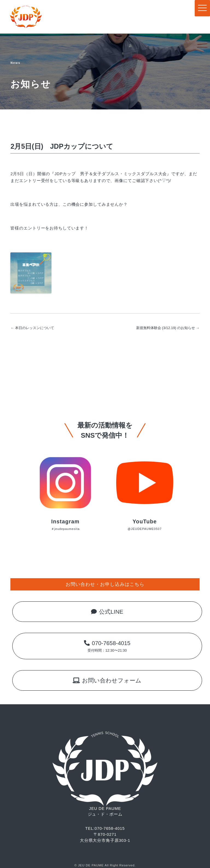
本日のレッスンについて (32, 328)
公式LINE (107, 612)
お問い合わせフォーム (107, 680)
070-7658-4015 (107, 646)
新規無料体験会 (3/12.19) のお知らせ (168, 328)
